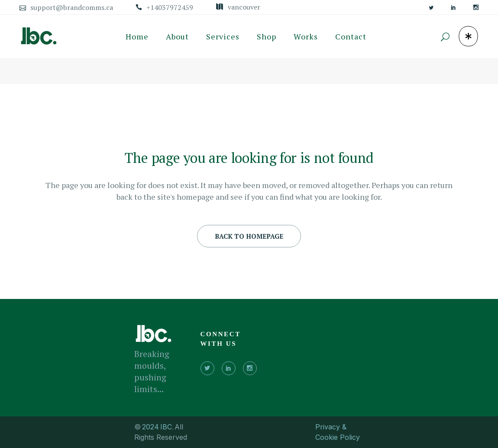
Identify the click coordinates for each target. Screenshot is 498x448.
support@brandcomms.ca (72, 7)
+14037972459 (170, 7)
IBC (166, 427)
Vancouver (244, 7)
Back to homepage (249, 236)
